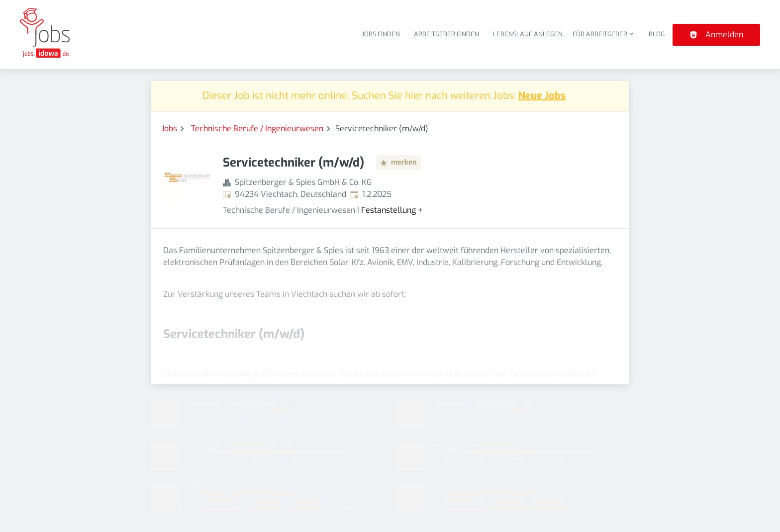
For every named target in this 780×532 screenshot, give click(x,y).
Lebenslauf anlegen (528, 34)
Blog (657, 34)
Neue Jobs (542, 96)
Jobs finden (381, 34)
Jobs (169, 129)
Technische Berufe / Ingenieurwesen (257, 129)
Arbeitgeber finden (446, 34)
